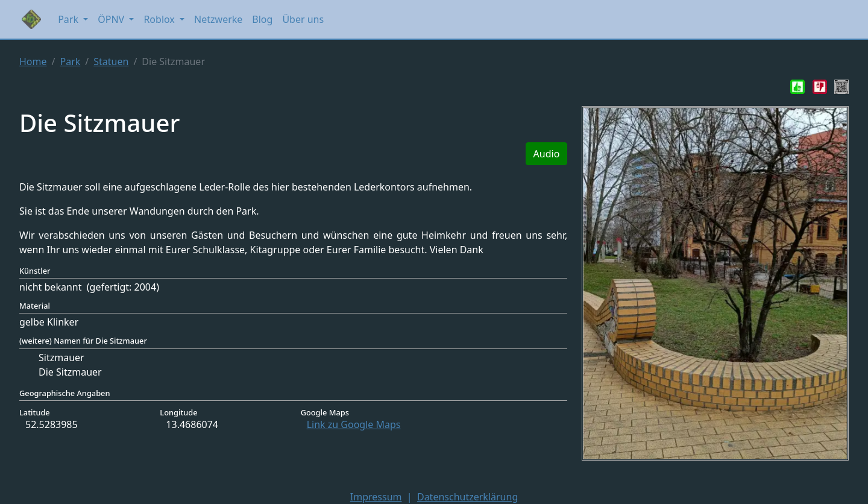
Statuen (111, 61)
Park (70, 61)
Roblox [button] (160, 19)
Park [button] (69, 19)
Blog (262, 19)
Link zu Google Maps (354, 424)
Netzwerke (218, 19)
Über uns (303, 19)
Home (33, 61)
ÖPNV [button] (112, 19)
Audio (547, 154)
